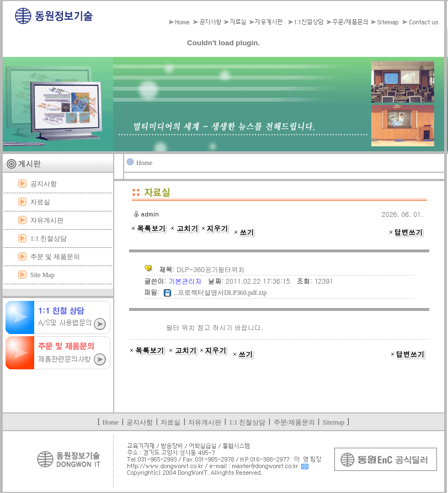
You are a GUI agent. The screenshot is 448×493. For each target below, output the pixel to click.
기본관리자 (186, 281)
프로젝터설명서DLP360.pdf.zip (222, 293)
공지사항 (44, 184)
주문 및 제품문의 (55, 257)
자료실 (40, 202)
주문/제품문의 (294, 422)
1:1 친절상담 (49, 238)
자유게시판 (47, 220)
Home (144, 163)
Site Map (42, 275)
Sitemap (334, 422)
